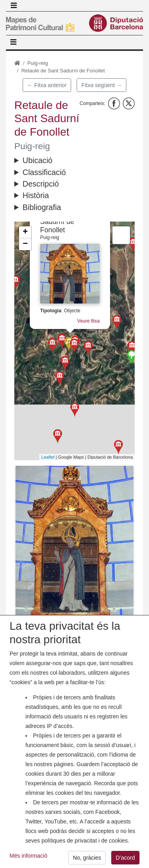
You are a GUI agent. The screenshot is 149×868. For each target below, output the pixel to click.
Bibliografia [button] (42, 207)
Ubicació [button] (38, 160)
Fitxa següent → (102, 85)
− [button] (25, 244)
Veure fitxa (86, 317)
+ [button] (25, 232)
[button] (74, 545)
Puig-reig (38, 63)
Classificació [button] (44, 172)
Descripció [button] (41, 184)
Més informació (28, 862)
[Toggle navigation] (14, 6)
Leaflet (48, 457)
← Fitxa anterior (47, 85)
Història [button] (36, 195)
